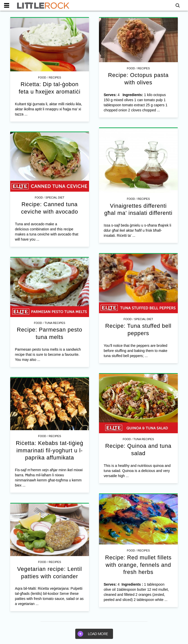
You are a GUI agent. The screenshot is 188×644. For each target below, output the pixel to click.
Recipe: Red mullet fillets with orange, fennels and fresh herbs (138, 565)
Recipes (55, 77)
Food (42, 77)
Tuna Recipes (55, 323)
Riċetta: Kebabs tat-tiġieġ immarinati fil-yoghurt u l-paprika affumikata (50, 450)
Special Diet (55, 198)
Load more (93, 634)
